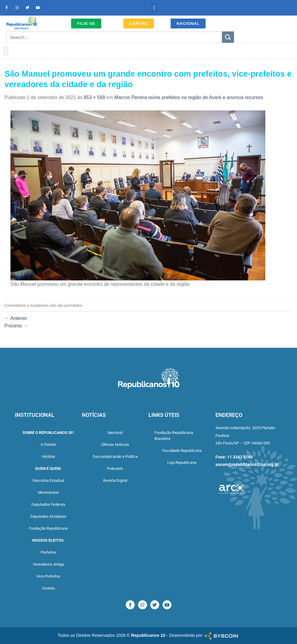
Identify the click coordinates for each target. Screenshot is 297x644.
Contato (48, 588)
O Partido (48, 445)
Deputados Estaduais (48, 516)
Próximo (16, 326)
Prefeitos (48, 552)
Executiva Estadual (48, 480)
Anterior (16, 318)
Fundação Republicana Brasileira (174, 436)
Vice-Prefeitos (48, 576)
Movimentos (48, 492)
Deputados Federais (48, 504)
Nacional (115, 433)
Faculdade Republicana (182, 451)
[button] (154, 8)
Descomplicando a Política (115, 457)
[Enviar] (228, 37)
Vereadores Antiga (48, 564)
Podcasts (115, 468)
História (48, 457)
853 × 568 (94, 97)
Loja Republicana (182, 463)
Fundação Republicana (48, 528)
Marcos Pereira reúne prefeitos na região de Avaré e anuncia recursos (189, 97)
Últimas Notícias (115, 445)
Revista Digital (115, 480)
